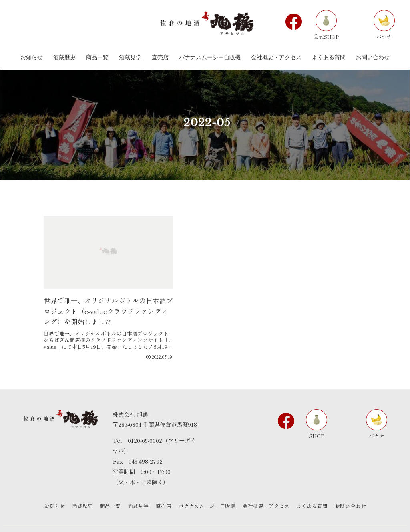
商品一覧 (109, 491)
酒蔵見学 (137, 491)
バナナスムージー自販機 (208, 491)
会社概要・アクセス (268, 491)
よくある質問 (315, 491)
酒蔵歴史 (80, 491)
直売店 (164, 491)
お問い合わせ (354, 491)
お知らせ (51, 491)
